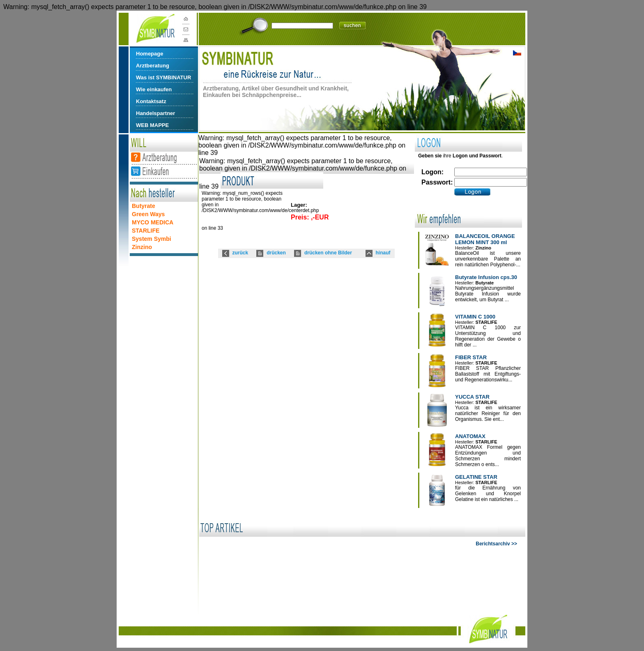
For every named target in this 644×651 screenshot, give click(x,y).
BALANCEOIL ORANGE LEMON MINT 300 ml (485, 239)
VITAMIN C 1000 (475, 317)
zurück (240, 253)
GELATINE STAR (476, 477)
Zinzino (142, 247)
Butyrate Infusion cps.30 (486, 277)
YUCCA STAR (472, 397)
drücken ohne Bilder (328, 253)
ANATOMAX (470, 436)
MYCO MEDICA (153, 222)
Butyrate (144, 206)
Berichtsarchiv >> (496, 544)
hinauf (383, 253)
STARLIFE (146, 231)
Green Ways (148, 214)
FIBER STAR (471, 357)
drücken (276, 253)
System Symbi (152, 239)
